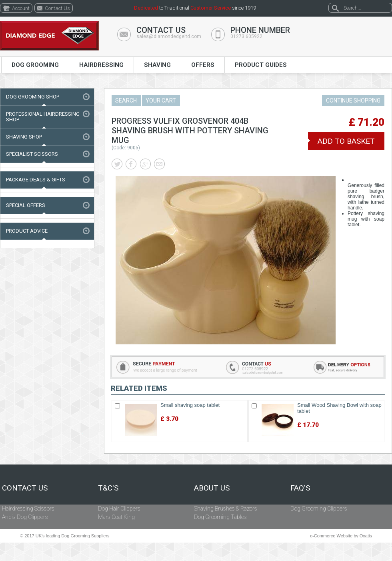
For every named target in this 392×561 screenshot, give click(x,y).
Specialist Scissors (32, 154)
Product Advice (27, 231)
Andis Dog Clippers (25, 517)
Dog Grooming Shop (33, 97)
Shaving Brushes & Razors (226, 509)
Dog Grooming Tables (220, 517)
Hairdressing (101, 65)
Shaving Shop (24, 137)
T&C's (108, 488)
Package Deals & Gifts (36, 180)
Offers (203, 65)
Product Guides (261, 65)
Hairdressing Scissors (28, 509)
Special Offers (26, 205)
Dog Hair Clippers (119, 509)
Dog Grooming (35, 65)
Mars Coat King (116, 517)
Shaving (157, 65)
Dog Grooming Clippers (319, 509)
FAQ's (300, 488)
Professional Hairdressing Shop (43, 117)
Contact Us (25, 488)
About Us (212, 488)
